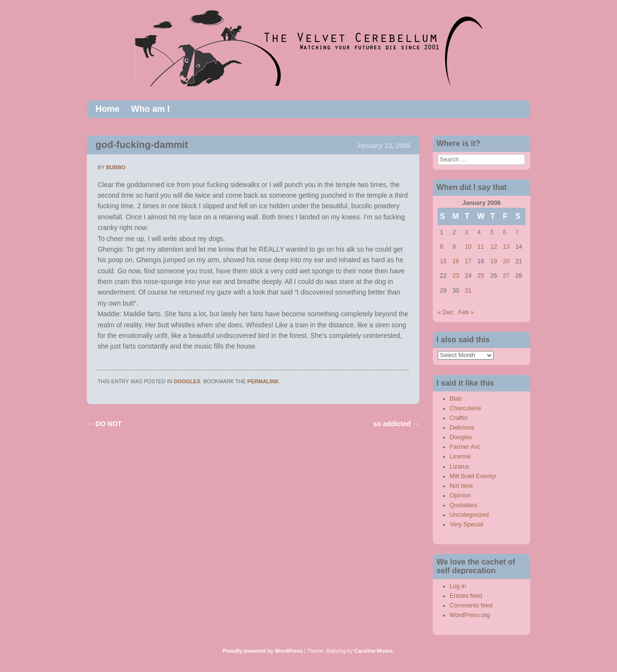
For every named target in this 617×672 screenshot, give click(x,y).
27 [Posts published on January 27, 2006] (506, 276)
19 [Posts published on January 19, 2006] (494, 261)
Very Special (467, 524)
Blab (456, 399)
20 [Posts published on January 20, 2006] (506, 261)
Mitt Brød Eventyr (473, 476)
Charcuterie (465, 408)
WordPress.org (470, 615)
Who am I (150, 109)
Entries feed (466, 596)
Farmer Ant (465, 447)
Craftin (459, 418)
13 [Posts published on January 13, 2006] (506, 247)
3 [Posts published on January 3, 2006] (466, 232)
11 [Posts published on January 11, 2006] (481, 247)
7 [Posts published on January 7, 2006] (517, 232)
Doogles (187, 381)
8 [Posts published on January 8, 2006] (442, 247)
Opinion (460, 496)
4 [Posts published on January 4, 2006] (479, 232)
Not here (461, 486)
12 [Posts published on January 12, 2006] (494, 247)
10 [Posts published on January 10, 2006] (468, 247)
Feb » (466, 312)
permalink (263, 381)
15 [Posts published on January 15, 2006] (443, 261)
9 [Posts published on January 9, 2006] (454, 247)
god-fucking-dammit (142, 145)
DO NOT (104, 424)
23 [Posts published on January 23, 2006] (456, 276)
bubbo (116, 167)
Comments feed (471, 605)
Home (107, 109)
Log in (458, 586)
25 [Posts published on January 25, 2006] (481, 276)
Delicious (462, 428)
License (460, 457)
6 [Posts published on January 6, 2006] (504, 232)
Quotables (463, 505)
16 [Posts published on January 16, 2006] (456, 261)
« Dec (446, 312)
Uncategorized (469, 515)
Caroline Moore (374, 651)
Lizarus (460, 467)
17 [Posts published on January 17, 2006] (468, 261)
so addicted (396, 424)
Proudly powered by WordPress (263, 651)
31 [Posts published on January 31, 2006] (468, 291)
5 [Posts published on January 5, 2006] (492, 232)
